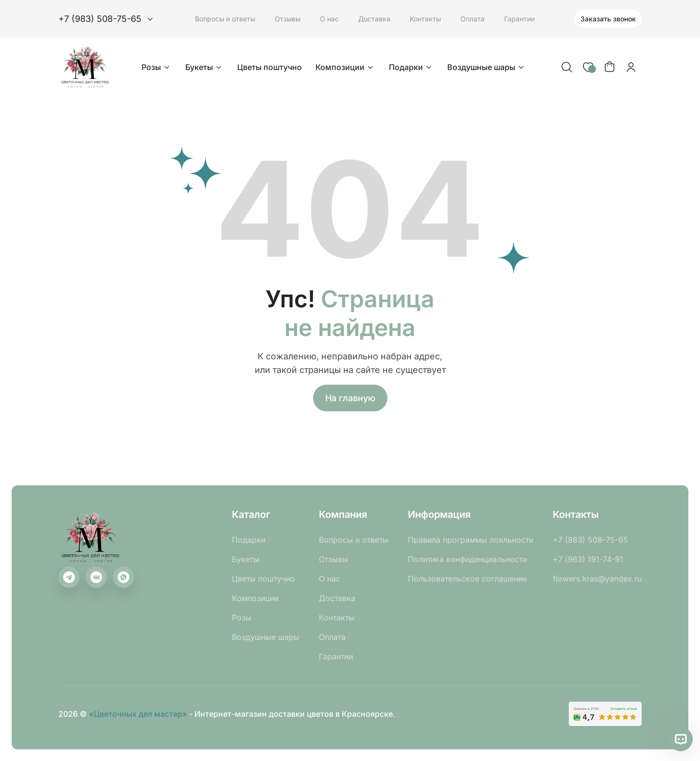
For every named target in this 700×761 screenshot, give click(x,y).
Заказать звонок (608, 19)
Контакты (425, 19)
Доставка (374, 19)
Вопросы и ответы (225, 19)
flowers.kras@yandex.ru (597, 579)
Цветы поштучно (270, 67)
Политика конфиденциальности (467, 559)
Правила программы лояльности (471, 540)
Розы (157, 67)
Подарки (411, 67)
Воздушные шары (487, 67)
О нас (329, 19)
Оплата (472, 19)
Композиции (345, 67)
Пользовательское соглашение (467, 579)
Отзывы (288, 19)
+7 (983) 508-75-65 (590, 540)
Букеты (204, 67)
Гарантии (519, 19)
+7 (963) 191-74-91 (588, 559)
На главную (350, 398)
